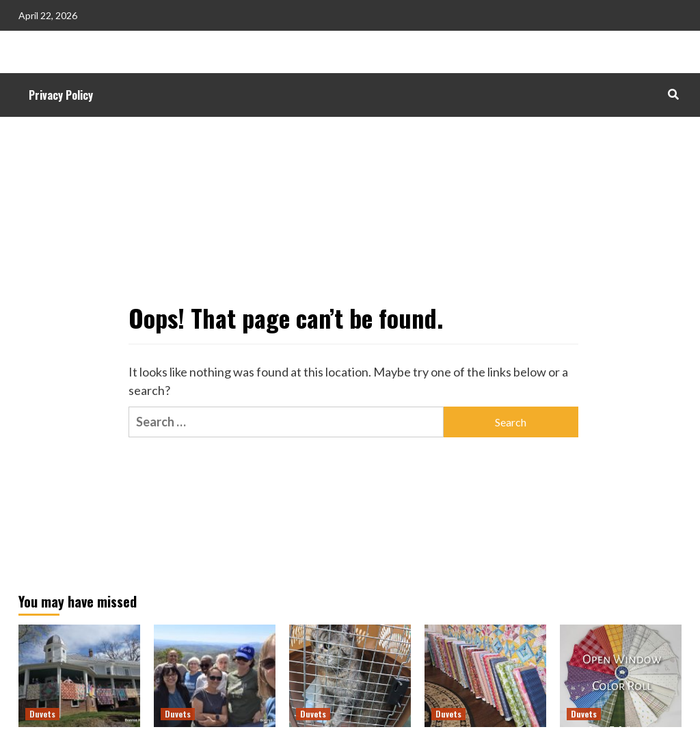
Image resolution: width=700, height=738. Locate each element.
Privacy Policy (61, 95)
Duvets (42, 714)
